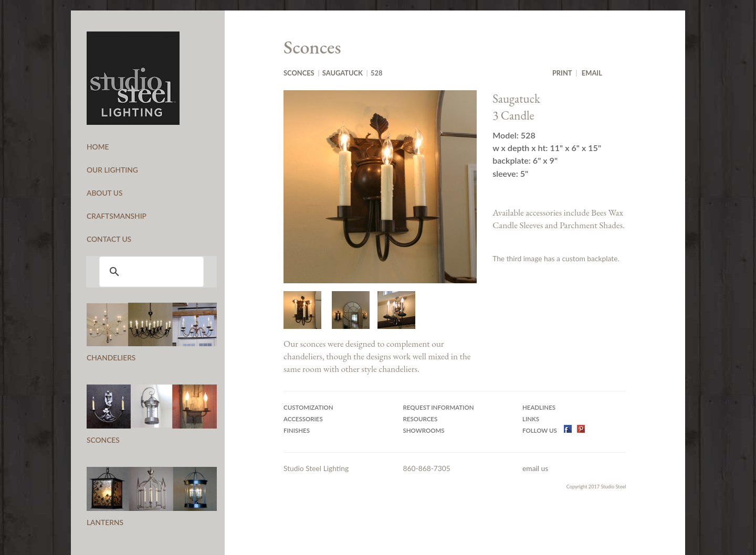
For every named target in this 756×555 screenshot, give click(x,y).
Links (531, 419)
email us (535, 468)
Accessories (303, 419)
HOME (98, 147)
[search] (150, 272)
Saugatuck (343, 73)
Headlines (539, 407)
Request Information (439, 407)
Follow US (540, 430)
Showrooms (424, 430)
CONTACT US (109, 239)
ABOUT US (105, 193)
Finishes (297, 430)
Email (592, 73)
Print (562, 73)
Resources (421, 419)
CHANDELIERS (111, 357)
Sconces (299, 73)
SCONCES (103, 440)
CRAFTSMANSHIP (117, 216)
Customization (308, 407)
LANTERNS (105, 522)
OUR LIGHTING (112, 170)
